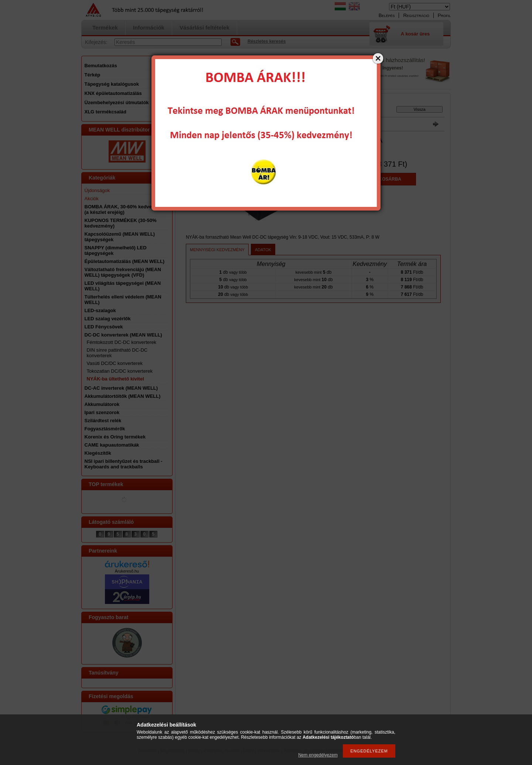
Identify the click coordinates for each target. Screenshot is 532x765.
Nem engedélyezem (318, 755)
